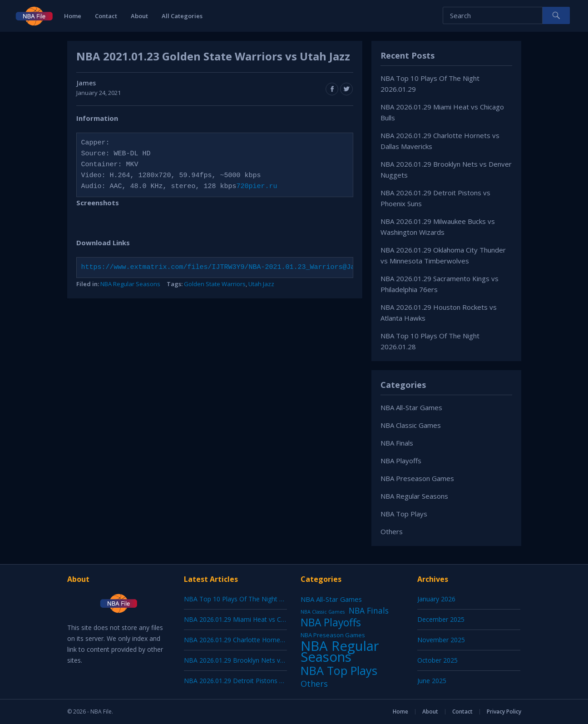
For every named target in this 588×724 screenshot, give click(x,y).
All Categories (182, 16)
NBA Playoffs (401, 461)
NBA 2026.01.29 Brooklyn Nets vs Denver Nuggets (259, 660)
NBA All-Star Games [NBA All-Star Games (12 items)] (331, 599)
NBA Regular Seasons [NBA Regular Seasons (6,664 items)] (340, 651)
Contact (106, 16)
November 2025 (441, 640)
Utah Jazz (261, 284)
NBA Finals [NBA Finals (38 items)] (369, 610)
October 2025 (437, 660)
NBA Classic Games (411, 425)
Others (392, 531)
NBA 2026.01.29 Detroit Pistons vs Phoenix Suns (255, 681)
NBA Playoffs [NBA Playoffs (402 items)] (331, 623)
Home (73, 16)
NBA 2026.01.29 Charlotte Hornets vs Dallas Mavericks (264, 640)
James (86, 83)
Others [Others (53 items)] (314, 684)
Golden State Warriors (215, 284)
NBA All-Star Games (411, 407)
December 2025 (441, 619)
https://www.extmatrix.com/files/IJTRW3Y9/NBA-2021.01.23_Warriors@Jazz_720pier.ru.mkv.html (263, 268)
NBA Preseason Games (417, 478)
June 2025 (432, 681)
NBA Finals (397, 443)
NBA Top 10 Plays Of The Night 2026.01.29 (247, 599)
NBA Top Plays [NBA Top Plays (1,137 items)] (339, 670)
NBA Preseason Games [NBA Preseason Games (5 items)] (333, 635)
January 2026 (436, 599)
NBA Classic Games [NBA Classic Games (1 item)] (323, 612)
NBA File (101, 712)
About (139, 16)
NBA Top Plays (404, 514)
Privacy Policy (504, 712)
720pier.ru (257, 187)
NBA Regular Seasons (130, 284)
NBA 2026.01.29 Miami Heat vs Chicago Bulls (250, 619)
